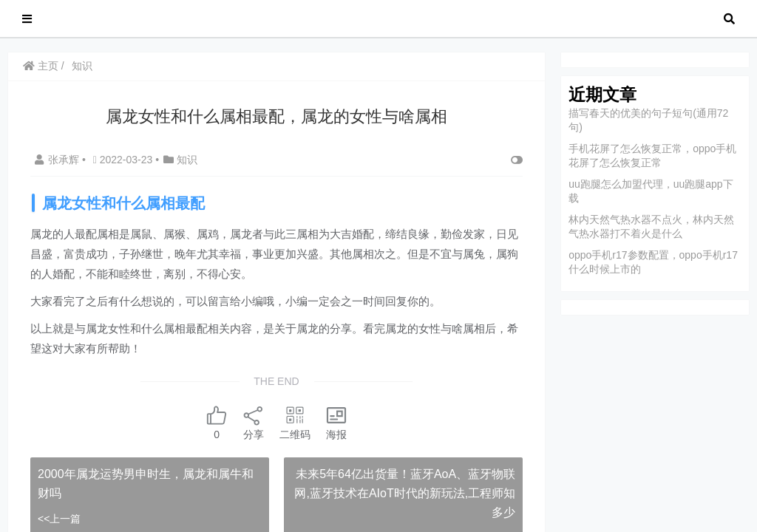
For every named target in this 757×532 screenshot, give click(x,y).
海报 (336, 422)
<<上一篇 (59, 519)
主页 (41, 66)
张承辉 (58, 160)
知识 (82, 66)
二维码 (295, 422)
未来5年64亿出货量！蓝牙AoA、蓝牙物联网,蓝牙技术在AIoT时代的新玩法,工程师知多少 (405, 493)
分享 (254, 422)
